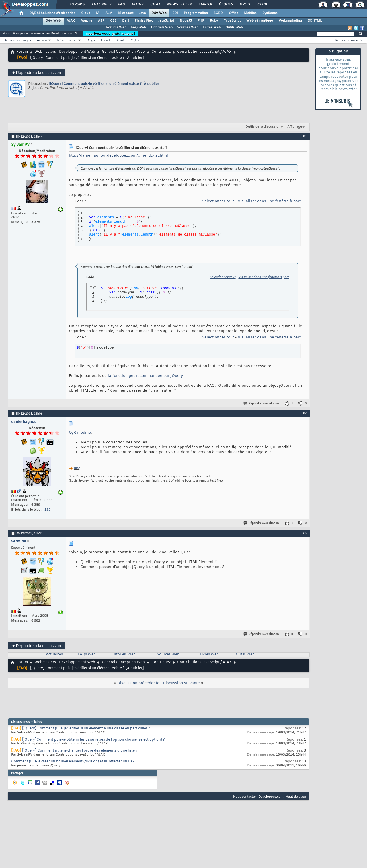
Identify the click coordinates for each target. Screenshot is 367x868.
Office (234, 13)
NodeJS (186, 21)
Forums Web (116, 28)
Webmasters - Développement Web (65, 52)
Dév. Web (159, 13)
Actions (42, 40)
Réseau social (67, 40)
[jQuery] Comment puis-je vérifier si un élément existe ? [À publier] (105, 84)
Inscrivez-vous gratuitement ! (110, 34)
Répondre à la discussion (37, 72)
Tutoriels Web (162, 28)
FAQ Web (138, 28)
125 (47, 510)
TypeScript (232, 21)
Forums (77, 5)
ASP (101, 21)
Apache (86, 21)
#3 (305, 533)
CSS (113, 21)
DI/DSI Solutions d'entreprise (52, 13)
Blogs (137, 5)
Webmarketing (290, 21)
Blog (77, 468)
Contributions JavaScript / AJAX (204, 52)
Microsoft (126, 13)
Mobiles (250, 13)
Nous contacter (245, 796)
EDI (175, 13)
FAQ (121, 5)
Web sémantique (260, 21)
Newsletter (179, 5)
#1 (305, 136)
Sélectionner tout (218, 201)
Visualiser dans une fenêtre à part (269, 201)
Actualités (54, 655)
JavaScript (166, 21)
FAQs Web (87, 655)
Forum (22, 52)
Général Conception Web (123, 52)
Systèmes (270, 13)
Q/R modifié (80, 433)
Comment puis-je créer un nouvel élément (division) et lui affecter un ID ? (73, 762)
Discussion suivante (181, 683)
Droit (245, 5)
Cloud (86, 13)
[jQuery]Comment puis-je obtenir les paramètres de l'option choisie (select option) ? (93, 740)
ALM (109, 13)
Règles (134, 40)
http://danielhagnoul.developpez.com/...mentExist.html (118, 156)
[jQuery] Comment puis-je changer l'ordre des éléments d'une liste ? (80, 751)
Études (226, 5)
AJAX (71, 21)
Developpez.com (271, 796)
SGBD (218, 13)
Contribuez (161, 52)
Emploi (205, 5)
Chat (155, 5)
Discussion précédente (138, 683)
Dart (126, 21)
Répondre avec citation (261, 403)
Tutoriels (101, 5)
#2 (305, 413)
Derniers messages (17, 40)
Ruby (214, 21)
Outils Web (234, 28)
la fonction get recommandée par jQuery (145, 376)
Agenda (106, 40)
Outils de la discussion (263, 127)
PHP (201, 21)
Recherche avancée (349, 40)
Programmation (196, 13)
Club (262, 5)
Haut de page (296, 796)
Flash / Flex (144, 21)
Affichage (295, 127)
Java (142, 13)
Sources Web (188, 28)
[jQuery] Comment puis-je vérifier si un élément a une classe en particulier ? (86, 729)
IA (98, 13)
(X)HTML (315, 21)
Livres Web (212, 28)
